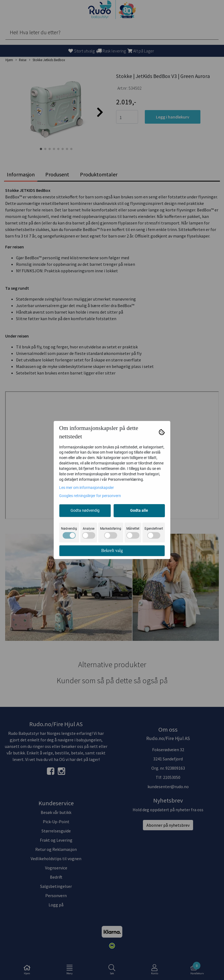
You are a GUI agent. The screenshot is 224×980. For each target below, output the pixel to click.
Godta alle (139, 510)
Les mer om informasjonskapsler (87, 488)
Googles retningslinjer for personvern (90, 496)
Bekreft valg (112, 550)
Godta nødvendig (85, 510)
